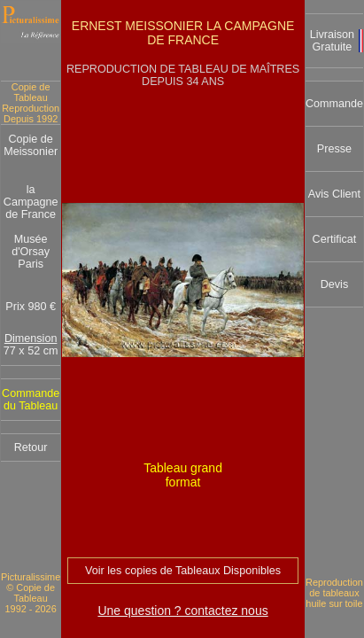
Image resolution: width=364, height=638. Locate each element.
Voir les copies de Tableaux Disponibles (183, 571)
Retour (31, 447)
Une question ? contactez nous (182, 611)
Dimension (31, 338)
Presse (334, 149)
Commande (334, 104)
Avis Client (334, 194)
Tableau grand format (183, 475)
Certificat (335, 239)
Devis (335, 284)
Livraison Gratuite (332, 41)
